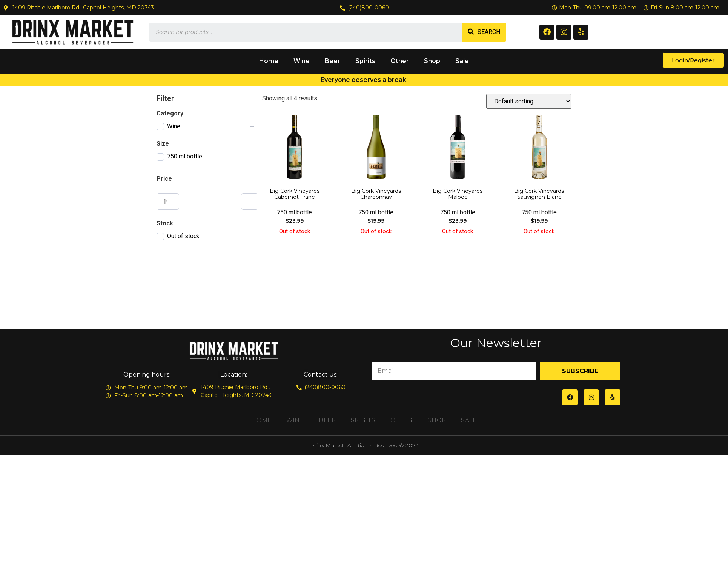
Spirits (365, 61)
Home (269, 61)
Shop (432, 61)
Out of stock (183, 236)
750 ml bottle (185, 156)
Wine (302, 61)
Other (400, 61)
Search (489, 32)
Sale (462, 61)
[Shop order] (529, 101)
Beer (333, 61)
